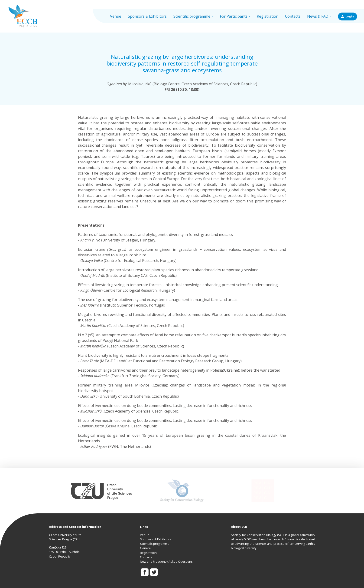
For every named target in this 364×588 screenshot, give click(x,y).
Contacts (293, 16)
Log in (348, 17)
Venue (116, 16)
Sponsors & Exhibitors (147, 16)
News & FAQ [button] (318, 16)
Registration (268, 16)
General (146, 548)
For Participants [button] (234, 16)
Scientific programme (155, 544)
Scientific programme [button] (192, 16)
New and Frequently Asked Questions (166, 562)
